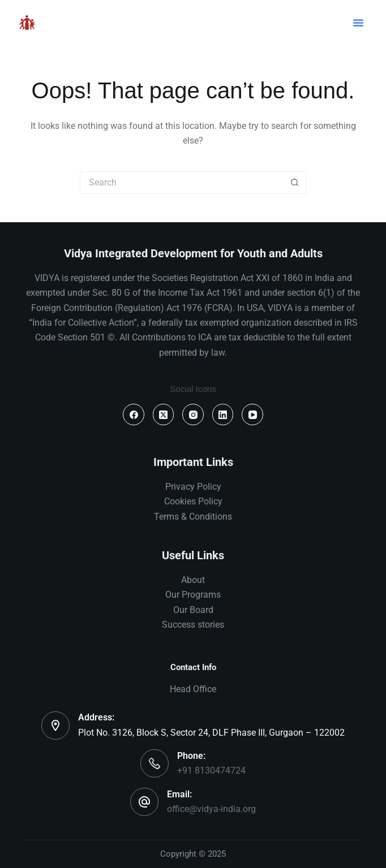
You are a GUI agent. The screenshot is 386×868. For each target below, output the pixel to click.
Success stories (193, 625)
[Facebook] (134, 414)
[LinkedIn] (223, 414)
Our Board (193, 610)
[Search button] (295, 183)
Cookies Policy (193, 501)
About (193, 580)
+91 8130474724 (211, 770)
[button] (358, 23)
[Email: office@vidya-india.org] (144, 802)
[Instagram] (193, 414)
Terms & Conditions (193, 517)
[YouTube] (252, 414)
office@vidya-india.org (211, 809)
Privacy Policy (193, 487)
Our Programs (193, 595)
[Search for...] (182, 183)
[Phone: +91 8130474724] (155, 763)
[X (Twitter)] (164, 414)
